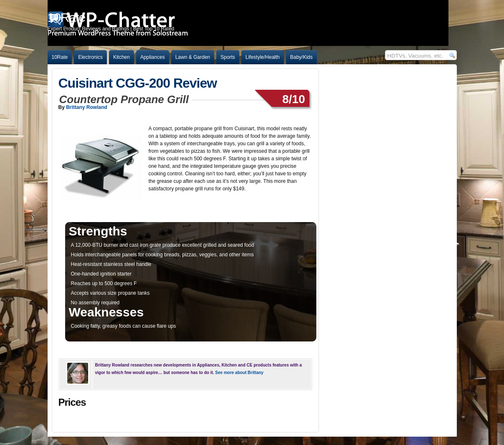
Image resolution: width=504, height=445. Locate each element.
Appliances (153, 57)
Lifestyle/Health (263, 57)
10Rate (60, 57)
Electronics (90, 57)
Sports (228, 57)
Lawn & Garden (193, 57)
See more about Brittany (239, 373)
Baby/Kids (301, 57)
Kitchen (122, 57)
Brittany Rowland (87, 107)
